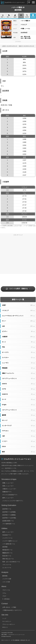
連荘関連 (5, 547)
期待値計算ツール (7, 550)
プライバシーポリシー (9, 624)
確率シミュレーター (8, 498)
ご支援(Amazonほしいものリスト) (12, 610)
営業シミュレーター (8, 486)
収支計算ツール (7, 556)
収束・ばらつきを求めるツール (11, 562)
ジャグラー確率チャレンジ (10, 541)
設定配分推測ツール (8, 521)
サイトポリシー (7, 621)
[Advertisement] (18, 255)
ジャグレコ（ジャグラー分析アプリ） (13, 501)
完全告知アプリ (7, 535)
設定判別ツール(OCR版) (9, 518)
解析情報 (5, 576)
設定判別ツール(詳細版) (9, 512)
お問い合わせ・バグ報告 (9, 607)
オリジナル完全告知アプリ (10, 495)
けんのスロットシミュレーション (15, 2)
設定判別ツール (7, 509)
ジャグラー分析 (7, 579)
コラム (4, 593)
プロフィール (6, 590)
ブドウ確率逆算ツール (9, 524)
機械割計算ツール (7, 553)
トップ (4, 618)
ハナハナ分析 (6, 582)
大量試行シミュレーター (9, 489)
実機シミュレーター (8, 483)
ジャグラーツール (7, 538)
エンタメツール (7, 568)
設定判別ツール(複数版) (9, 515)
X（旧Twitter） (7, 599)
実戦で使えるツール (8, 559)
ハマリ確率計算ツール (9, 544)
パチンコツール (7, 565)
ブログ (4, 596)
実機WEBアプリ (7, 492)
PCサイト (5, 627)
